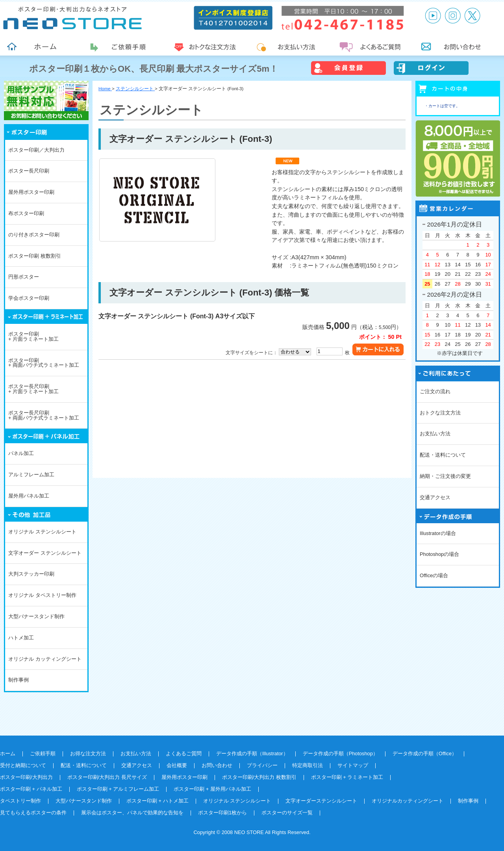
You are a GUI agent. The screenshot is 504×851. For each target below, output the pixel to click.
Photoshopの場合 (439, 554)
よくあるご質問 (184, 753)
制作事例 (19, 680)
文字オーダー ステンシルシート (45, 553)
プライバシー (262, 765)
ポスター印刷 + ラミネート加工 (347, 777)
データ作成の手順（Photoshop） (340, 753)
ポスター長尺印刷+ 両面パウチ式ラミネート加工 (44, 415)
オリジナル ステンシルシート (42, 532)
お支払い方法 (435, 434)
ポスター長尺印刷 (29, 171)
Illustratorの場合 (438, 533)
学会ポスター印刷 (29, 298)
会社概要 (177, 765)
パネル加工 (21, 453)
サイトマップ (353, 765)
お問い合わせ (217, 765)
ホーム (8, 753)
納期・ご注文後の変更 (445, 476)
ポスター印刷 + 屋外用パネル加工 (212, 789)
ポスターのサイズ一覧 (287, 813)
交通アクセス (435, 497)
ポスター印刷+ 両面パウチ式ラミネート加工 (44, 363)
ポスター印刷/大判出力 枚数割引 (259, 777)
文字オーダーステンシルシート (321, 801)
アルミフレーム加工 (31, 475)
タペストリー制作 (20, 801)
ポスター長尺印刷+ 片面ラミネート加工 (33, 389)
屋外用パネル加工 (29, 496)
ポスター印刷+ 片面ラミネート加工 (33, 336)
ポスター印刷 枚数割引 (35, 256)
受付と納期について (23, 765)
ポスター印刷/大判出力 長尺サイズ (107, 777)
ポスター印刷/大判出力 (26, 777)
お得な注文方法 (88, 753)
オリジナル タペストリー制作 (42, 595)
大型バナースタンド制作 (36, 616)
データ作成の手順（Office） (425, 753)
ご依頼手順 (43, 753)
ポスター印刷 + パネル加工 (31, 789)
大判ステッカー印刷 (31, 574)
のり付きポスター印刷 (34, 235)
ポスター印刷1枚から (222, 813)
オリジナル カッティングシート (45, 659)
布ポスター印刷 (26, 213)
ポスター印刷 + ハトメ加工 (157, 801)
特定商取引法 (308, 765)
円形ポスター (24, 277)
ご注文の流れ (435, 391)
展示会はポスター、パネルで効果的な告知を (132, 813)
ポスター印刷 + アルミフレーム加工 (118, 789)
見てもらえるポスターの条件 (33, 813)
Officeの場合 (434, 575)
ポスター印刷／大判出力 (36, 150)
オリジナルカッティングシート (408, 801)
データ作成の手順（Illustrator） (252, 753)
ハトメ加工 (21, 638)
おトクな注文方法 (440, 413)
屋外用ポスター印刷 (31, 192)
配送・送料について (443, 455)
